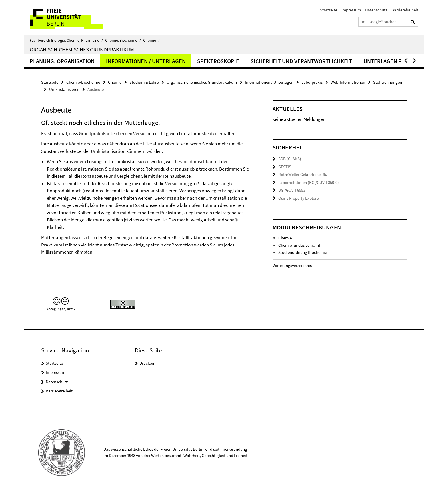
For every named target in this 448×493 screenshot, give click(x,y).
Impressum (351, 10)
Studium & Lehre (144, 82)
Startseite (329, 10)
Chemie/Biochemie (123, 40)
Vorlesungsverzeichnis (292, 265)
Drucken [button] (147, 363)
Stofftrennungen (388, 82)
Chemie (151, 40)
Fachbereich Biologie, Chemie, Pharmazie (66, 40)
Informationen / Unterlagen (146, 61)
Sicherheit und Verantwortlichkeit (301, 61)
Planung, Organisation (62, 61)
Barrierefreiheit (405, 10)
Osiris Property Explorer (299, 198)
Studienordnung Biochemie (303, 252)
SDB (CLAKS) (290, 159)
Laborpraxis (312, 82)
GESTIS (285, 167)
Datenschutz (376, 10)
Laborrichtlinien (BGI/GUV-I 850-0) (309, 182)
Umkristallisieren (64, 89)
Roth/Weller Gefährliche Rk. (303, 174)
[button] (405, 61)
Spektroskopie (218, 61)
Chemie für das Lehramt (299, 245)
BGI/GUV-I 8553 (292, 190)
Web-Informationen (348, 82)
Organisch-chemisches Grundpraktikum (82, 49)
